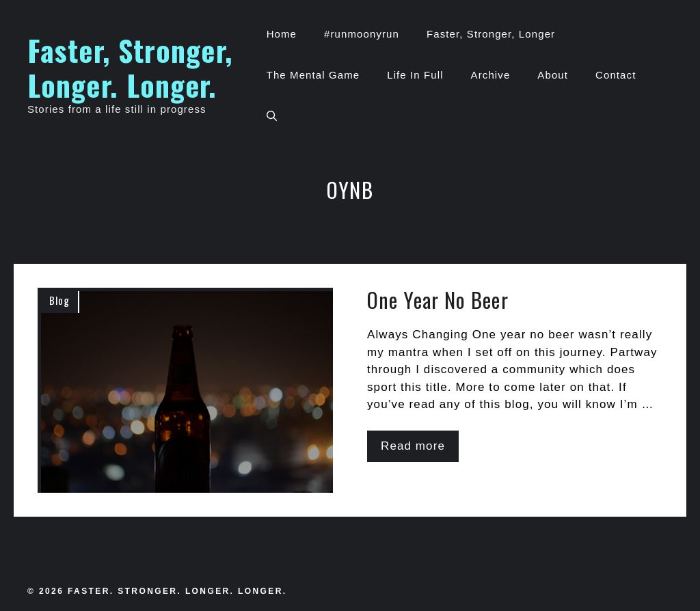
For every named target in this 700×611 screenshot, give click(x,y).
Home (282, 34)
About (553, 75)
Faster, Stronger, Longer (491, 34)
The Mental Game (313, 75)
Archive (491, 75)
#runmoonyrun (362, 34)
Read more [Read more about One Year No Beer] (413, 446)
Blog (59, 300)
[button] (272, 116)
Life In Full (415, 75)
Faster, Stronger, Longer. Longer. (130, 67)
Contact (616, 75)
